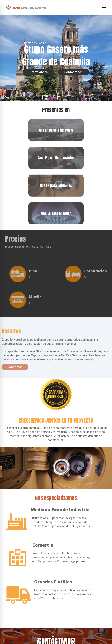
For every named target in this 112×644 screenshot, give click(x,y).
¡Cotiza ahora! (39, 72)
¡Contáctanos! (73, 72)
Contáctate (56, 624)
